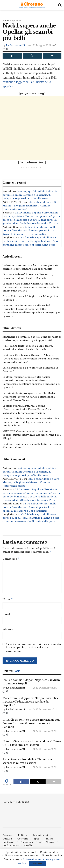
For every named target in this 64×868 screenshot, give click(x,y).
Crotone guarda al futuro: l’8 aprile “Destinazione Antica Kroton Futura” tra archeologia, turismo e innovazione (27, 409)
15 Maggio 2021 (42, 45)
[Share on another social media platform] (52, 56)
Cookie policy (11, 847)
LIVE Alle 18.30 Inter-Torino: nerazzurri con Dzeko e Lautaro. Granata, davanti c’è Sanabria (31, 725)
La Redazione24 (16, 45)
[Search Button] (60, 5)
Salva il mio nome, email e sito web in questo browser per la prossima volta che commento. (33, 649)
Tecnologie (27, 843)
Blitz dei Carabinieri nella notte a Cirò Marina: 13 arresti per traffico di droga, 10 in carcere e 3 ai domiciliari (29, 231)
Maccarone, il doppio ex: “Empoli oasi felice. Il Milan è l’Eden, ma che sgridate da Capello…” (31, 703)
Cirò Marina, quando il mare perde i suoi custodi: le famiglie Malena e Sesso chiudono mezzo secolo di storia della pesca (31, 241)
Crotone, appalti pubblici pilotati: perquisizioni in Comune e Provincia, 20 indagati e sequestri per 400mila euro (30, 195)
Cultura (7, 840)
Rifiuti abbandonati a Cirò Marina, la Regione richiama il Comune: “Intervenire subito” (31, 206)
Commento (11, 559)
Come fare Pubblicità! (16, 803)
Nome (8, 600)
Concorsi (23, 840)
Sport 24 (16, 21)
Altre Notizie (47, 843)
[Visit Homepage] (32, 5)
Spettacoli (9, 843)
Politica (23, 837)
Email (7, 615)
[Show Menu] (4, 5)
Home (6, 21)
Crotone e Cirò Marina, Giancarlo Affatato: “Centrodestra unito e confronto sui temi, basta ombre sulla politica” (31, 287)
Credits (29, 847)
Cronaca (8, 837)
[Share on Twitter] (32, 56)
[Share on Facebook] (12, 56)
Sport (37, 840)
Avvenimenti (40, 837)
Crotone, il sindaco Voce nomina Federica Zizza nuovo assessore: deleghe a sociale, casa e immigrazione (31, 422)
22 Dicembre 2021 (45, 689)
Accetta (37, 864)
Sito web (8, 630)
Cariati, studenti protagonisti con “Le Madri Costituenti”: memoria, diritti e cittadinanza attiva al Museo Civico (29, 397)
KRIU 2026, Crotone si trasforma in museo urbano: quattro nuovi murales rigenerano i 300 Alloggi (32, 435)
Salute (50, 840)
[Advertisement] (32, 128)
